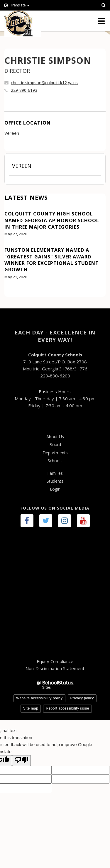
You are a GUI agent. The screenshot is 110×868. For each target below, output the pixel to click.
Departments (55, 453)
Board (55, 445)
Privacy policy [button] (82, 698)
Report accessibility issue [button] (67, 708)
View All (13, 293)
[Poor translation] (21, 761)
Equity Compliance (55, 661)
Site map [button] (31, 708)
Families (55, 473)
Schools (55, 461)
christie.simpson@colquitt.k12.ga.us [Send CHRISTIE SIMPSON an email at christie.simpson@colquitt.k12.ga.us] (44, 83)
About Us (55, 437)
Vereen (22, 166)
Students (55, 481)
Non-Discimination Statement (55, 668)
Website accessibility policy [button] (39, 698)
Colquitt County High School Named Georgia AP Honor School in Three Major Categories (52, 220)
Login (55, 489)
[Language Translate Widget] (24, 5)
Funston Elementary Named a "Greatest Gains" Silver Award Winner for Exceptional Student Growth (52, 260)
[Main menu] (101, 21)
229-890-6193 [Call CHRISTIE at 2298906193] (24, 90)
